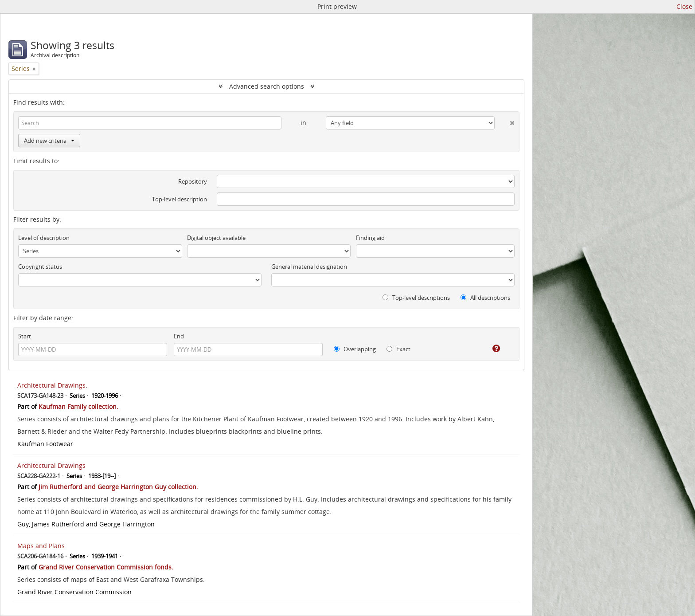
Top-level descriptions (416, 298)
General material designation (309, 267)
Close (684, 6)
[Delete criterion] (505, 121)
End (179, 336)
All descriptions (485, 298)
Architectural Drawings (51, 465)
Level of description (44, 238)
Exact (398, 349)
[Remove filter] (34, 69)
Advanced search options (267, 86)
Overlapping (355, 349)
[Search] (150, 123)
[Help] (490, 349)
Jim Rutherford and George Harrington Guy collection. (118, 487)
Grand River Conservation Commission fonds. (106, 567)
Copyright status (40, 267)
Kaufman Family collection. (78, 406)
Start (25, 336)
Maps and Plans (41, 546)
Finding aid (370, 238)
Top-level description (180, 199)
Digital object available (216, 238)
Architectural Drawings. (52, 385)
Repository (193, 181)
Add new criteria (49, 141)
